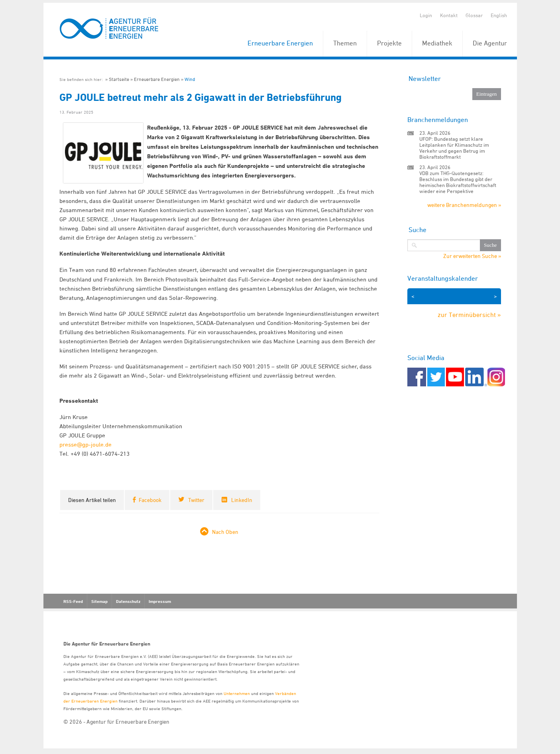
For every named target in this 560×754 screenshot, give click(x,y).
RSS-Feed (73, 601)
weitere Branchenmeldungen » (464, 205)
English (499, 15)
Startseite (119, 79)
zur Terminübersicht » (469, 315)
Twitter (196, 500)
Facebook (150, 500)
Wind (190, 79)
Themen (345, 43)
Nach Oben (225, 532)
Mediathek (437, 43)
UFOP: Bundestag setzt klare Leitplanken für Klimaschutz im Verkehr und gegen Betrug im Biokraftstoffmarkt (454, 148)
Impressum (160, 601)
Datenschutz (128, 601)
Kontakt (449, 15)
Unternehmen (237, 693)
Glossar (474, 15)
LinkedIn (242, 500)
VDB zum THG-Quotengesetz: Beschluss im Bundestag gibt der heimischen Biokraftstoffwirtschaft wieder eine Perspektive (458, 182)
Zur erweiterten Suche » (472, 256)
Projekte (389, 43)
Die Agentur (490, 43)
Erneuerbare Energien (280, 43)
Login (426, 15)
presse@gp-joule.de (85, 444)
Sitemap (99, 601)
